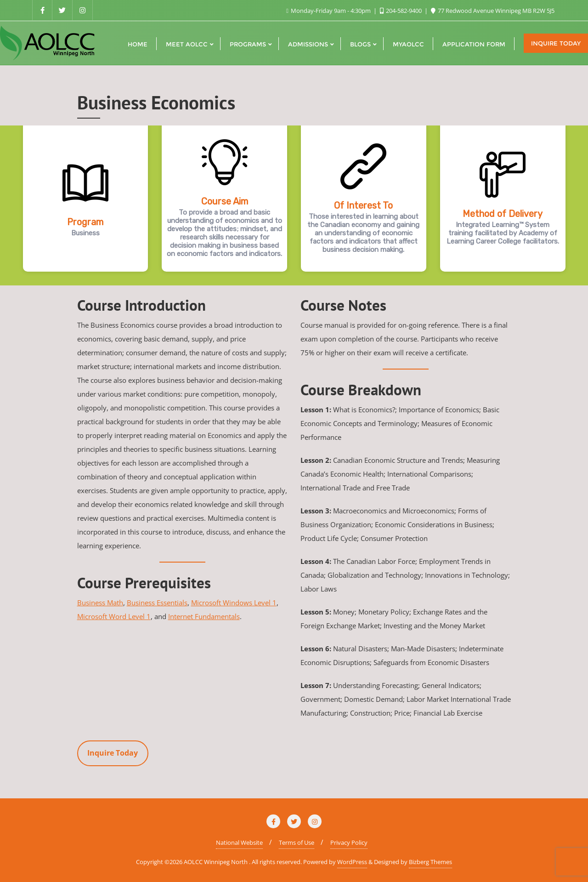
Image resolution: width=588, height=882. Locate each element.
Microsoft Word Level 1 (114, 616)
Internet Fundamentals (204, 616)
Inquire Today (556, 43)
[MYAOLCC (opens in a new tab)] (408, 43)
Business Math (100, 603)
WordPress (352, 862)
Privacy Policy (349, 842)
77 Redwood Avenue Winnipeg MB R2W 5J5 (493, 11)
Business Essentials (157, 603)
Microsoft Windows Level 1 (234, 603)
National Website (239, 842)
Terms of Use (297, 842)
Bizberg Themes (430, 862)
